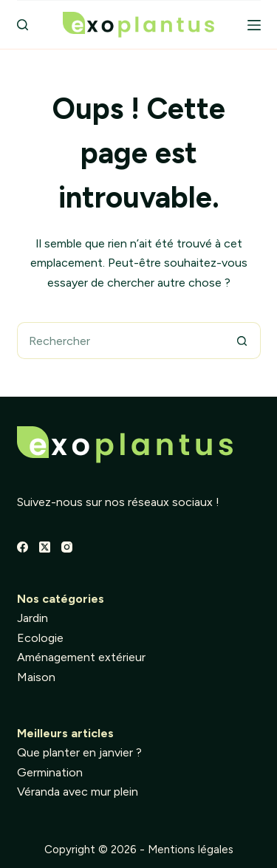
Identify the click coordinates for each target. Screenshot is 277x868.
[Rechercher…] (120, 341)
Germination (50, 772)
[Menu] (254, 25)
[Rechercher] (23, 25)
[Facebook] (23, 547)
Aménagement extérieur (81, 657)
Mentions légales (191, 850)
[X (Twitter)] (45, 547)
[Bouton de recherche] (242, 341)
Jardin (33, 618)
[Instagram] (67, 547)
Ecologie (40, 638)
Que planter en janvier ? (79, 752)
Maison (36, 677)
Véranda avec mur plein (78, 792)
